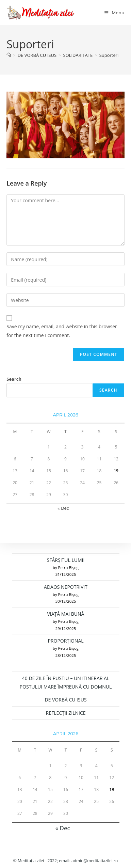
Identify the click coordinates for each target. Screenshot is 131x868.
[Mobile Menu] (114, 13)
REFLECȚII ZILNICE (66, 713)
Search (14, 379)
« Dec (63, 508)
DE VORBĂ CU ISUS (65, 700)
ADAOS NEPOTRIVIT (66, 587)
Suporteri (109, 55)
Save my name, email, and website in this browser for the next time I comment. (62, 331)
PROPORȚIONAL (65, 641)
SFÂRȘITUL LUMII (66, 560)
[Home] (9, 55)
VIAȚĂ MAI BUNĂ (66, 614)
